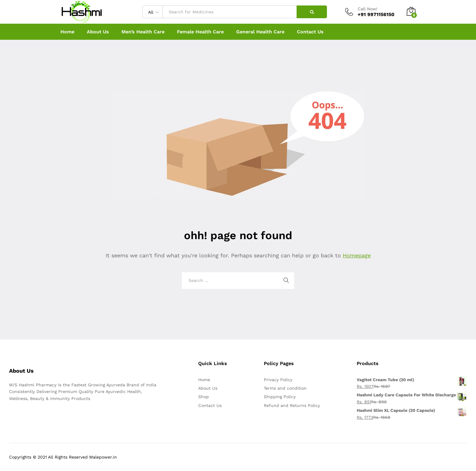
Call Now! (367, 9)
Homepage (357, 255)
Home (67, 32)
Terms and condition (285, 388)
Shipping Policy (280, 397)
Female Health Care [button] (200, 32)
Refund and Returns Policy (292, 405)
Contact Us (310, 32)
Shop (204, 397)
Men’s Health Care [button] (143, 32)
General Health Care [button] (260, 32)
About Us (98, 32)
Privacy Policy (278, 380)
